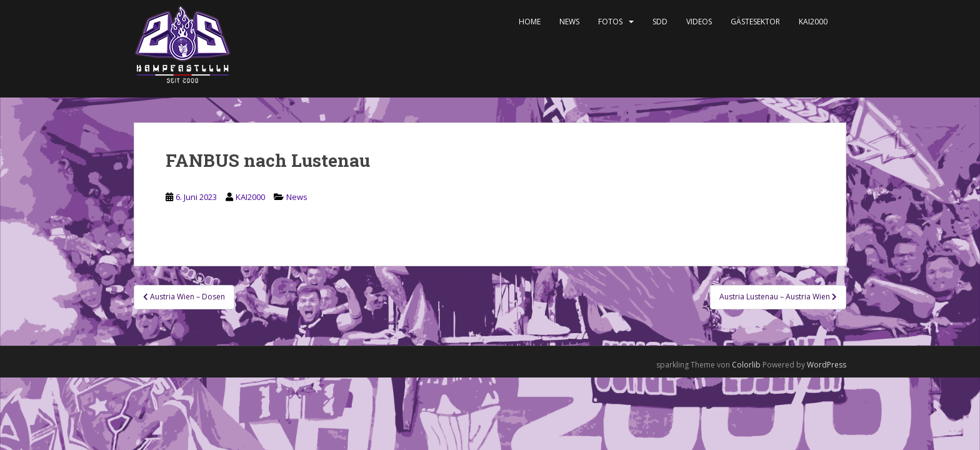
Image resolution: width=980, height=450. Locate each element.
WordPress (827, 365)
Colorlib (746, 365)
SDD (660, 22)
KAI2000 (813, 22)
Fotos (610, 22)
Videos (699, 22)
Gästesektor (755, 22)
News (569, 22)
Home (530, 22)
